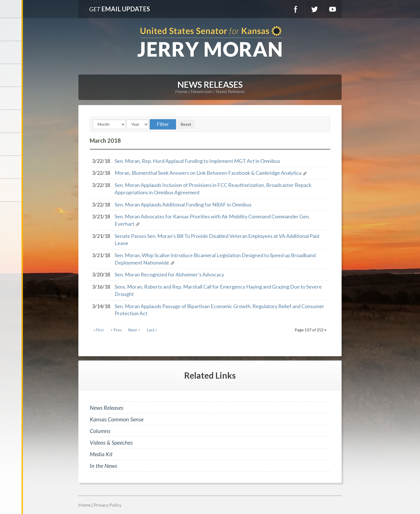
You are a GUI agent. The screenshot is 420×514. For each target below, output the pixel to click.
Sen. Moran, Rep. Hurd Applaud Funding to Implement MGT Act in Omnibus (197, 161)
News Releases (231, 91)
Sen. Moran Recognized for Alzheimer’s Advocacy (169, 274)
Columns (100, 431)
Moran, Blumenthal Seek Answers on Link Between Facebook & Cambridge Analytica (208, 173)
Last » (152, 330)
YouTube (333, 9)
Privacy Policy (108, 505)
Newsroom (11, 98)
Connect (11, 167)
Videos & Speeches (111, 442)
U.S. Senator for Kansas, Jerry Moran (210, 42)
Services (11, 75)
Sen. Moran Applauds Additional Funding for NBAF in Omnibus (183, 204)
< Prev (116, 330)
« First (99, 330)
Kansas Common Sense (117, 419)
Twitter (314, 9)
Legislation (11, 144)
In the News (103, 466)
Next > (134, 330)
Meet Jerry (11, 52)
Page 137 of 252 (311, 330)
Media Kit (101, 454)
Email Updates (120, 9)
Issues (11, 121)
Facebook (296, 9)
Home (181, 91)
